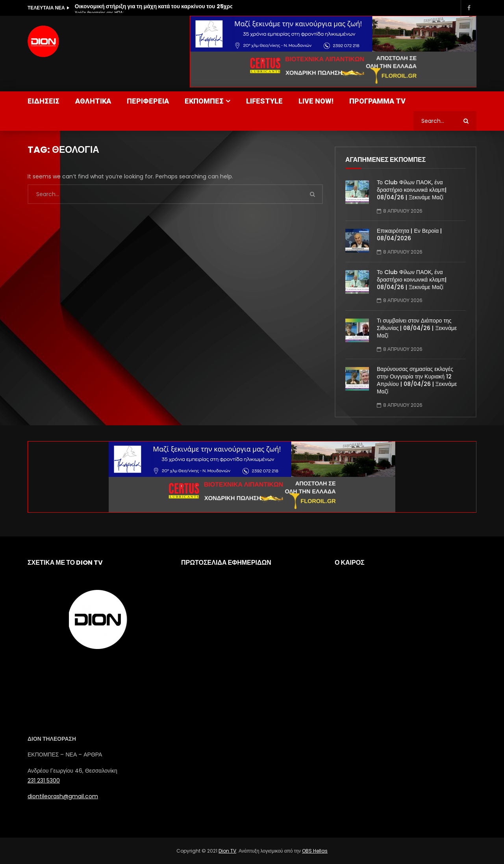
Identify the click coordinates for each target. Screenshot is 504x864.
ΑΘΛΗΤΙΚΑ (93, 101)
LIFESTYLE (264, 101)
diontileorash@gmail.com (63, 796)
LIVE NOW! (316, 101)
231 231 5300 (44, 781)
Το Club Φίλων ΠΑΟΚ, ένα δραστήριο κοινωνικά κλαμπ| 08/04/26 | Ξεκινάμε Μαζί (412, 190)
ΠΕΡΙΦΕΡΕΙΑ (148, 101)
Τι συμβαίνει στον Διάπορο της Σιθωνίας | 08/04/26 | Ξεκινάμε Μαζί (417, 328)
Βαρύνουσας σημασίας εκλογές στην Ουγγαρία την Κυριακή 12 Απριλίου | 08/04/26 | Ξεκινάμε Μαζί (417, 380)
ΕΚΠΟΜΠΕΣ (204, 101)
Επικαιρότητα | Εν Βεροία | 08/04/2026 (409, 235)
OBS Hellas (315, 851)
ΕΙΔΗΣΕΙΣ (44, 101)
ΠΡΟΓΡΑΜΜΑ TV (377, 101)
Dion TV (227, 851)
